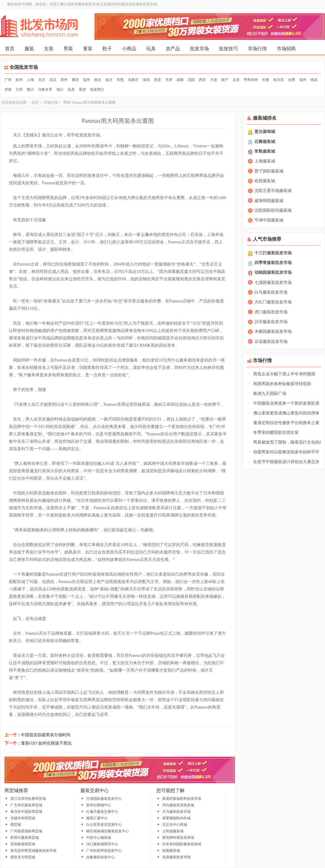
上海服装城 (265, 161)
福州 (303, 80)
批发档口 (97, 89)
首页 (10, 49)
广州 (8, 80)
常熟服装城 (265, 151)
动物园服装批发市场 (273, 272)
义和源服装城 (173, 831)
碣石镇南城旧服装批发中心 (108, 831)
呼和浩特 (251, 80)
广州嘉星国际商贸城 (26, 831)
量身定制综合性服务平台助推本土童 (286, 423)
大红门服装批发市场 (273, 302)
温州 (87, 80)
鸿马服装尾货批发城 (178, 805)
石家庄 (133, 80)
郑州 (64, 80)
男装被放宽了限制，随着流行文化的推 (288, 442)
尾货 (82, 89)
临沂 (109, 80)
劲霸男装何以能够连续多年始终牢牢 (286, 452)
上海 (30, 80)
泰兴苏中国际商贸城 (26, 812)
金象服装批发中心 (100, 857)
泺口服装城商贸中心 (102, 844)
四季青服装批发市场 (273, 263)
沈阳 (191, 80)
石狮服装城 (265, 142)
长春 (266, 80)
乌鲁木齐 (45, 89)
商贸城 (16, 825)
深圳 (146, 80)
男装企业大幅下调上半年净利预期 (284, 374)
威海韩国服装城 (269, 201)
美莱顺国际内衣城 (176, 818)
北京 (42, 80)
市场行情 (257, 49)
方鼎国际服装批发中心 (104, 799)
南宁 (225, 80)
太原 (236, 80)
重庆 (75, 80)
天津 (169, 80)
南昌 (314, 80)
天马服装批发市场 (176, 812)
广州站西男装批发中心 (104, 851)
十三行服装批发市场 (273, 253)
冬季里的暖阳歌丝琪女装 (276, 433)
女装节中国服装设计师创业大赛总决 (286, 462)
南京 (98, 80)
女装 (49, 49)
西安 (202, 80)
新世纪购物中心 (99, 805)
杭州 (19, 80)
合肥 (292, 80)
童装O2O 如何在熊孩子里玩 (46, 743)
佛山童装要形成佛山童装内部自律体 (286, 413)
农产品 (173, 49)
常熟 (120, 80)
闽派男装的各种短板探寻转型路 (282, 384)
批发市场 (199, 49)
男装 (68, 49)
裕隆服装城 (171, 851)
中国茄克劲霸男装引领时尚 (46, 735)
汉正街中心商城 (175, 825)
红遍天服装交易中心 (102, 812)
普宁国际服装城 (269, 171)
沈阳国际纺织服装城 (273, 210)
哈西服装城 (265, 181)
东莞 (157, 80)
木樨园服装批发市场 (273, 332)
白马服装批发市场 (271, 292)
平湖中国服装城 (269, 220)
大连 (214, 80)
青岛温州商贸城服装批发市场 (33, 851)
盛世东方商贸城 (23, 857)
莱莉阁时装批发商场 (178, 838)
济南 (8, 89)
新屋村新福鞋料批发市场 (182, 799)
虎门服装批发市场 (271, 312)
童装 (88, 49)
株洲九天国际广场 (270, 394)
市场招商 (286, 49)
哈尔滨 (279, 80)
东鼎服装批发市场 (176, 857)
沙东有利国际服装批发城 (182, 844)
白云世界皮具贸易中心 (104, 825)
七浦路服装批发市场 (273, 282)
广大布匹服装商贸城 (26, 805)
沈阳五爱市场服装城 (273, 191)
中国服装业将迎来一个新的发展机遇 (286, 403)
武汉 (53, 80)
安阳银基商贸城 (23, 844)
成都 (180, 80)
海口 (60, 89)
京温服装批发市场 (271, 342)
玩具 (151, 49)
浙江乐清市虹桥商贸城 (28, 799)
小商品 (129, 49)
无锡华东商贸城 (23, 818)
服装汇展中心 (97, 818)
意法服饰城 (265, 132)
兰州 (19, 89)
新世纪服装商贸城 (25, 838)
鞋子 (107, 49)
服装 (29, 49)
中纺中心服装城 (99, 838)
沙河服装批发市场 (271, 322)
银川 (30, 89)
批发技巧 (228, 49)
